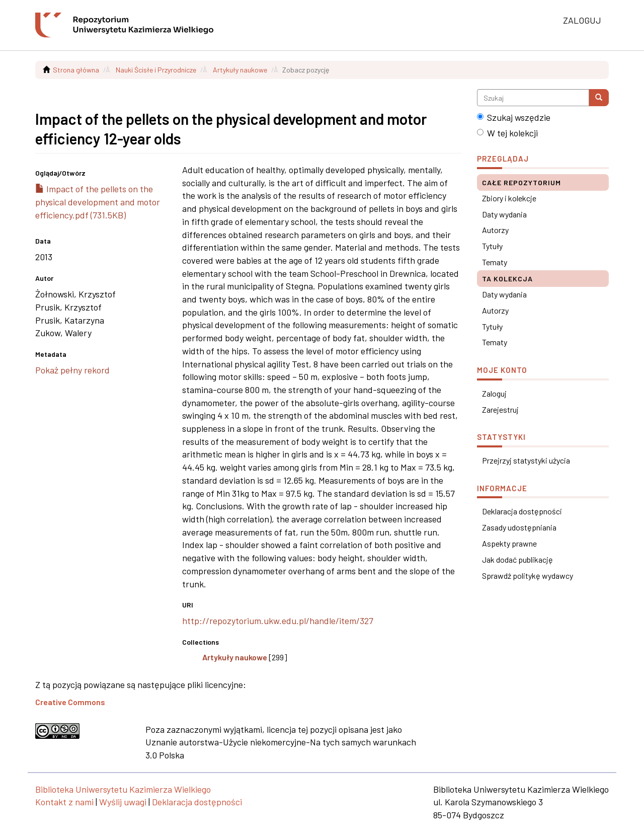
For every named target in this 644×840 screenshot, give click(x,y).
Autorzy (495, 230)
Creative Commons (70, 702)
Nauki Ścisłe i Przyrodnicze (156, 70)
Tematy (495, 262)
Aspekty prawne (509, 543)
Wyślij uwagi (123, 802)
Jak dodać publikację (517, 559)
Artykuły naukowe (240, 70)
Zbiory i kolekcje (509, 198)
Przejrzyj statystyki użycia (526, 460)
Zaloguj (494, 393)
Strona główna (76, 70)
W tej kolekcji (507, 133)
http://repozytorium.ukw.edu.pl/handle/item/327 (278, 621)
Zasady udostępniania (519, 527)
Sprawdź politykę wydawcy (528, 576)
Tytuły (492, 246)
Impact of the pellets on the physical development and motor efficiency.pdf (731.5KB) (98, 202)
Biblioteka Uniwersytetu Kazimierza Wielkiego (123, 789)
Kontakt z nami (64, 802)
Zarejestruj (500, 409)
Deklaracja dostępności (522, 511)
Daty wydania (504, 214)
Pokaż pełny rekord (72, 370)
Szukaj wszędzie (514, 117)
